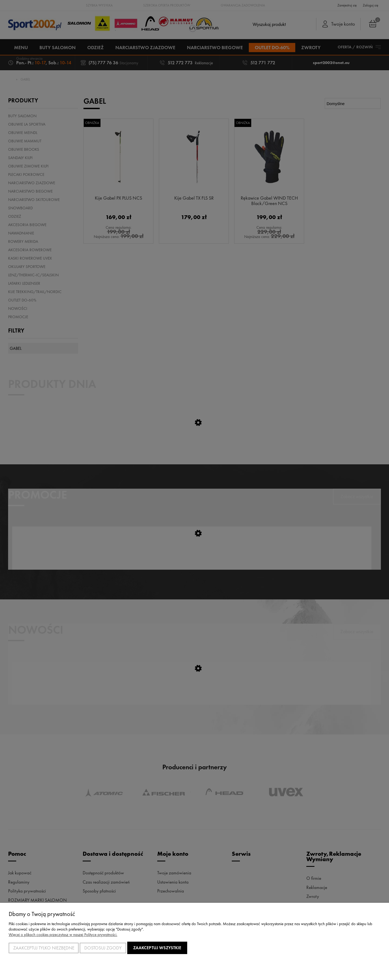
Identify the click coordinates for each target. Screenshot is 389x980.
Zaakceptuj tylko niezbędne (44, 948)
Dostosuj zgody (103, 948)
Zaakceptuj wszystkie (157, 948)
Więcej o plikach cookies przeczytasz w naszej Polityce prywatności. (63, 935)
